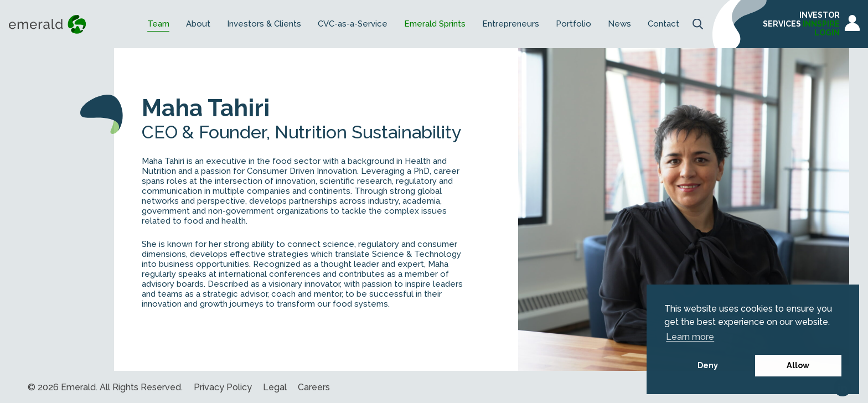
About (198, 24)
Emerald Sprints (435, 24)
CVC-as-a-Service (353, 24)
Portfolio (573, 24)
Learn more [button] (690, 337)
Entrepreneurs (511, 24)
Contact (663, 24)
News (619, 24)
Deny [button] (708, 365)
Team (158, 24)
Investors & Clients (264, 24)
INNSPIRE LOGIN (821, 28)
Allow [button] (798, 365)
